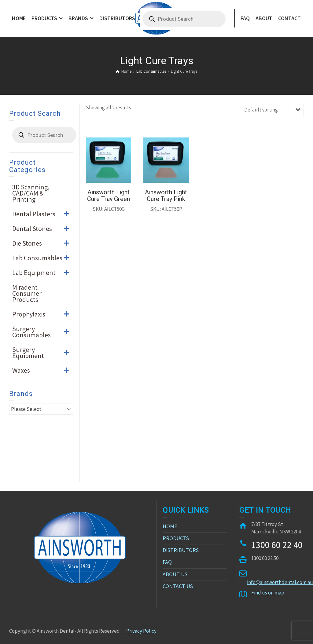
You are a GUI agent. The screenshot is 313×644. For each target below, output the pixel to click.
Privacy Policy (141, 631)
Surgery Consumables (43, 332)
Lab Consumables (43, 258)
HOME (170, 526)
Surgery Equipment (43, 353)
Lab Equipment (43, 273)
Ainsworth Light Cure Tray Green (109, 196)
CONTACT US (178, 586)
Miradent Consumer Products (27, 293)
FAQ (167, 562)
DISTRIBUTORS (181, 550)
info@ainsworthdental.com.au (280, 582)
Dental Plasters (43, 214)
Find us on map (268, 593)
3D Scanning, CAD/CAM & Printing (31, 193)
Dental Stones (43, 229)
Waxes (43, 370)
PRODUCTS (176, 538)
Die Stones (43, 243)
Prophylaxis (43, 314)
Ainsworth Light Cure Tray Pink (166, 196)
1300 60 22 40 (277, 545)
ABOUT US (175, 574)
